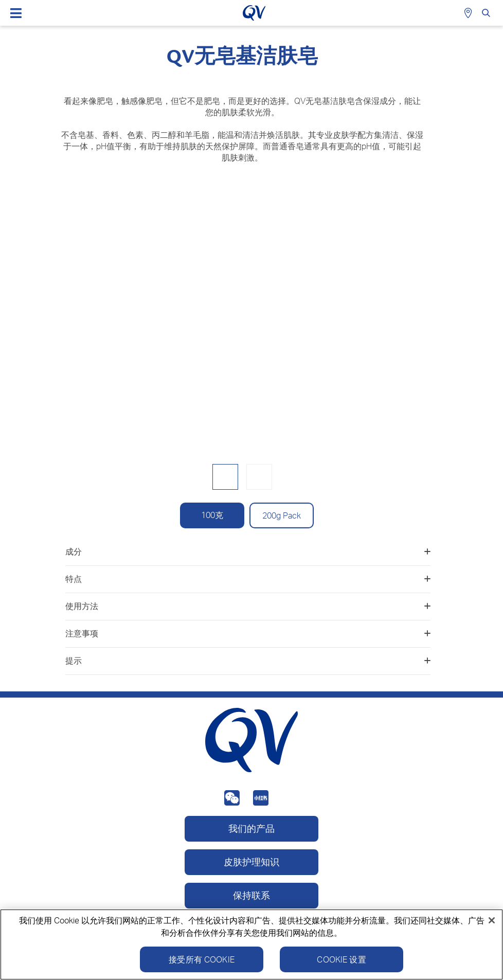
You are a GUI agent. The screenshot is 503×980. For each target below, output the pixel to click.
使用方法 (248, 606)
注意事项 (248, 633)
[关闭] (492, 921)
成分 (248, 551)
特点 (248, 579)
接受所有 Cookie (202, 960)
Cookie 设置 (341, 960)
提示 (248, 661)
